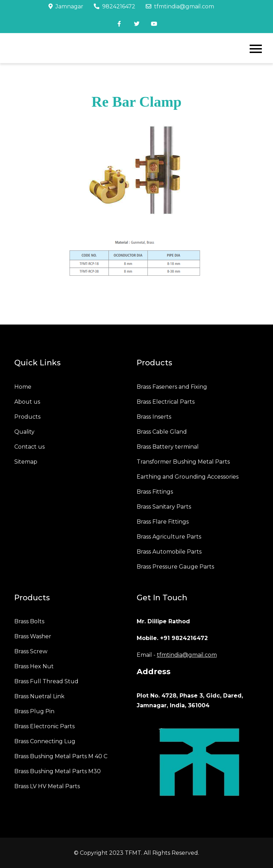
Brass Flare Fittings (163, 522)
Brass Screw (31, 651)
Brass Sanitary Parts (164, 507)
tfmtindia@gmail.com (180, 6)
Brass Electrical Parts (166, 402)
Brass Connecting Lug (45, 741)
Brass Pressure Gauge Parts (175, 567)
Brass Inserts (154, 417)
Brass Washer (33, 636)
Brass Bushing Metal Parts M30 (58, 771)
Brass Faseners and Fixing (172, 387)
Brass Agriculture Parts (169, 537)
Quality (24, 432)
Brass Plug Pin (34, 711)
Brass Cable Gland (162, 432)
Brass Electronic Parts (44, 726)
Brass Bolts (29, 621)
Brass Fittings (155, 492)
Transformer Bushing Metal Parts (183, 462)
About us (27, 402)
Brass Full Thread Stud (46, 681)
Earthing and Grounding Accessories (188, 477)
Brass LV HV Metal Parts (47, 786)
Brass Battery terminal (168, 447)
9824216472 (115, 6)
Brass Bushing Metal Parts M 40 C (61, 756)
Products (27, 417)
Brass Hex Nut (34, 666)
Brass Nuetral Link (39, 696)
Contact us (29, 447)
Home (23, 387)
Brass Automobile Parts (169, 552)
